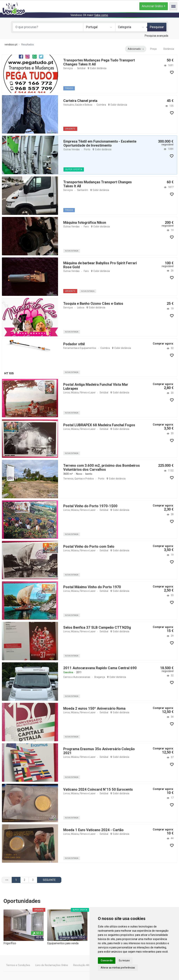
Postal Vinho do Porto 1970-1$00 (90, 506)
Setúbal (81, 68)
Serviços (68, 68)
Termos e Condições (18, 965)
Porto (87, 149)
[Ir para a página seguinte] (49, 880)
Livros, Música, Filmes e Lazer (79, 393)
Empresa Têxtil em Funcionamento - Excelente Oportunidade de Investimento (100, 143)
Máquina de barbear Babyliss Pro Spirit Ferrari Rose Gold (100, 265)
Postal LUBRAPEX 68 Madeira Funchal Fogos (99, 425)
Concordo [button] (107, 960)
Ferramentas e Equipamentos (80, 348)
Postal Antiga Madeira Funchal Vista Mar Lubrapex (96, 387)
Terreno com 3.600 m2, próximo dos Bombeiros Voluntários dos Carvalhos (101, 467)
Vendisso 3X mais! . (89, 15)
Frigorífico (10, 943)
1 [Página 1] (16, 880)
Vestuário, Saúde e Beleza (78, 105)
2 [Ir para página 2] (25, 880)
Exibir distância (98, 68)
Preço (154, 49)
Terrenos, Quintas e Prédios (78, 479)
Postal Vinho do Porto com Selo (89, 546)
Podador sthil (74, 344)
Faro (86, 227)
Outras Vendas (72, 149)
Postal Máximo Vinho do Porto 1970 (92, 587)
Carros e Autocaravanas (77, 677)
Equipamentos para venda (63, 943)
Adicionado (134, 49)
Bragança (99, 677)
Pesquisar (157, 27)
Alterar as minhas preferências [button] (118, 968)
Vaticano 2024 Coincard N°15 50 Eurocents (97, 789)
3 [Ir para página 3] (33, 880)
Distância (169, 49)
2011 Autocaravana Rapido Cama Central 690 (99, 668)
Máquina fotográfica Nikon (85, 223)
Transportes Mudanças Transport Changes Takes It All (98, 184)
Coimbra (101, 105)
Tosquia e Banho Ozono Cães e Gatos (93, 304)
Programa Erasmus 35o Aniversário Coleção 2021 (99, 751)
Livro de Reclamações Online (51, 965)
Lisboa (80, 308)
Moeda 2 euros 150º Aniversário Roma (94, 708)
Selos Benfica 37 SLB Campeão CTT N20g (97, 627)
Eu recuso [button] (124, 960)
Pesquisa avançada (156, 36)
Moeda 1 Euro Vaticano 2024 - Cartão (93, 830)
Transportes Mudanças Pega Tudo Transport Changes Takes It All (99, 62)
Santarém (83, 190)
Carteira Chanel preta (80, 101)
